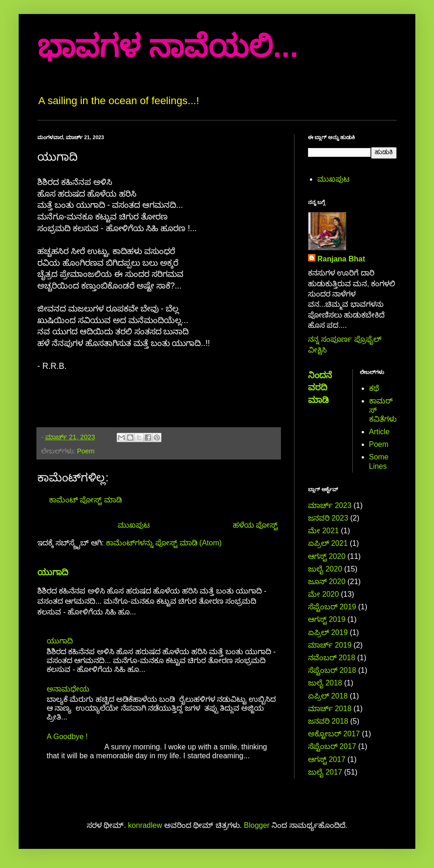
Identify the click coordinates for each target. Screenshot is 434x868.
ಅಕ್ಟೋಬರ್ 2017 (334, 734)
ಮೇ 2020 (323, 594)
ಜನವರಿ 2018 (328, 721)
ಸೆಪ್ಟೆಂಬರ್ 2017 (332, 746)
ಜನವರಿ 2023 (328, 518)
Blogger (257, 825)
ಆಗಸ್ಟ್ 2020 (327, 556)
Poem (86, 451)
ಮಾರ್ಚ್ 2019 (330, 645)
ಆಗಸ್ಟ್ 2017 (327, 759)
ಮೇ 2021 (323, 531)
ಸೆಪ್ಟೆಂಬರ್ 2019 (332, 607)
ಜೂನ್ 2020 (327, 582)
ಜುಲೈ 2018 (325, 683)
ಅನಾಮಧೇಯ (68, 689)
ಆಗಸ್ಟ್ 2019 (327, 619)
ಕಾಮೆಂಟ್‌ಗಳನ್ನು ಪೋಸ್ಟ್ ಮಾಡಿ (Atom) (164, 543)
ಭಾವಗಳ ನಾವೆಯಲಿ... (168, 46)
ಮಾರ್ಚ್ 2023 (330, 505)
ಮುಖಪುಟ (134, 525)
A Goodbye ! (67, 737)
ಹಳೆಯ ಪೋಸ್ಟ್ (255, 525)
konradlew (145, 825)
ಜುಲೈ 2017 (325, 772)
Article (379, 432)
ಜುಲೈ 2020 (325, 569)
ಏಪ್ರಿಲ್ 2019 (328, 632)
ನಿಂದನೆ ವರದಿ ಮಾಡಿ (320, 387)
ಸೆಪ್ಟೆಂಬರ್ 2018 (332, 670)
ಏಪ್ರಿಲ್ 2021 (328, 543)
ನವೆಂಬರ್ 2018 (332, 658)
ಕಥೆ (374, 388)
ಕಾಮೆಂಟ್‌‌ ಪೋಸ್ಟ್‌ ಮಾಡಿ (85, 500)
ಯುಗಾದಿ (53, 572)
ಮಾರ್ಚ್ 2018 (330, 709)
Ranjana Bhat (341, 259)
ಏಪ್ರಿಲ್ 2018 (328, 696)
